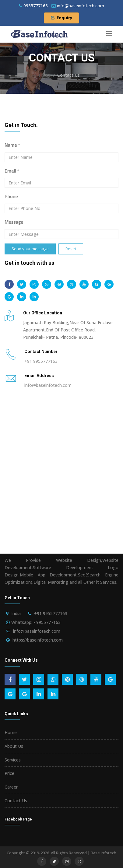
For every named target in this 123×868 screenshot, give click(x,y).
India (16, 613)
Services (13, 760)
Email (12, 171)
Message (14, 222)
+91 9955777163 (41, 361)
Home (45, 75)
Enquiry (61, 18)
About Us (14, 746)
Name (12, 145)
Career (11, 787)
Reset (71, 249)
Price (9, 773)
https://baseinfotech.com (38, 640)
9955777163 (33, 6)
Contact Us (16, 801)
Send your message (30, 249)
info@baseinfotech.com (48, 385)
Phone (11, 196)
